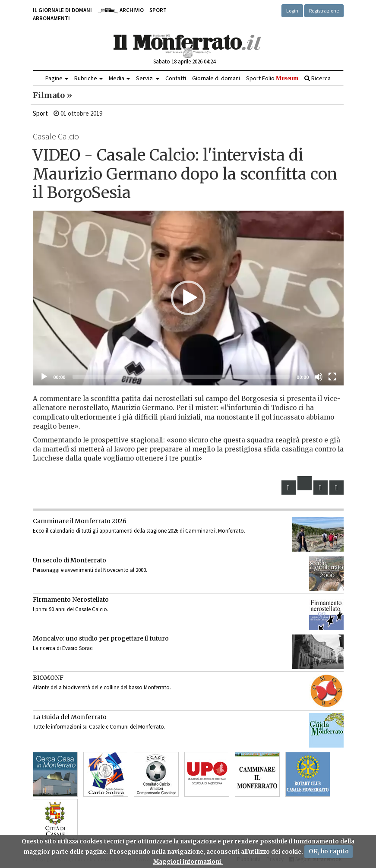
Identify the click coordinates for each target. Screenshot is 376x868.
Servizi (148, 78)
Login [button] (292, 11)
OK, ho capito (329, 851)
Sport (158, 10)
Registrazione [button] (324, 11)
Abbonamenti (51, 18)
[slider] (181, 377)
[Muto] (319, 377)
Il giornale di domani (62, 10)
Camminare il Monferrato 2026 (80, 521)
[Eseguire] (44, 377)
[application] (188, 298)
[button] (188, 298)
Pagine (57, 78)
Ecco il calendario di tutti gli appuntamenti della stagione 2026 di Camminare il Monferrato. (139, 531)
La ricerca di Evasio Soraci (63, 648)
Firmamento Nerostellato (71, 600)
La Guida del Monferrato (70, 717)
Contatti (176, 78)
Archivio (121, 10)
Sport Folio (272, 78)
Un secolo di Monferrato (70, 560)
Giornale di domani (216, 78)
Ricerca (318, 78)
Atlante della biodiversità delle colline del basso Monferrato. (102, 687)
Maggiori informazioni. (188, 862)
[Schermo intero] (332, 377)
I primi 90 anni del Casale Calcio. (71, 609)
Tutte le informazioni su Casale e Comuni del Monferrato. (99, 727)
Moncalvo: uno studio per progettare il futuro (101, 638)
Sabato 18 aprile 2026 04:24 (184, 62)
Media (119, 78)
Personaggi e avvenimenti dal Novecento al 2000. (90, 570)
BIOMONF (48, 678)
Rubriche (88, 78)
